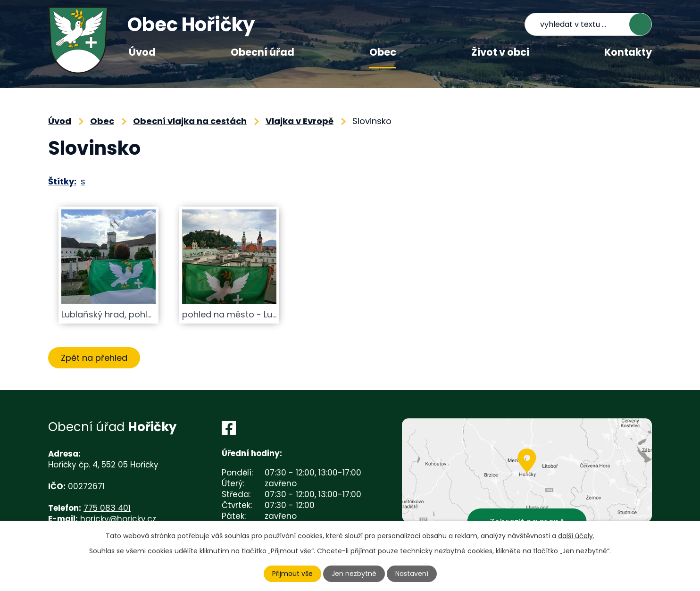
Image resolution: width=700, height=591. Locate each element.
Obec (383, 52)
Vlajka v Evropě (300, 121)
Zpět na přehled (94, 358)
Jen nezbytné (354, 574)
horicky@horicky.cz (118, 519)
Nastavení (412, 574)
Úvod (142, 52)
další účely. (576, 536)
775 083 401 (107, 508)
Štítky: (62, 181)
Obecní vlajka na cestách (190, 121)
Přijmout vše (292, 574)
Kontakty (628, 52)
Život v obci (500, 52)
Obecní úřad (262, 52)
